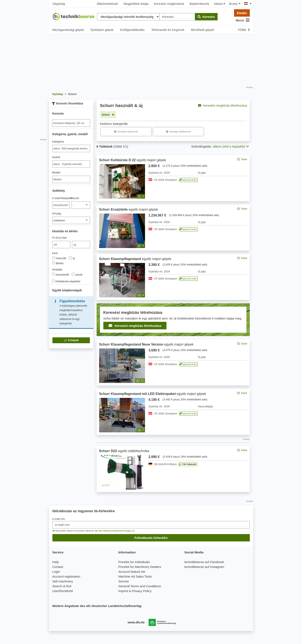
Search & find (62, 586)
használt (59, 258)
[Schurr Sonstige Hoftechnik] (126, 132)
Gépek (71, 340)
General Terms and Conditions (140, 586)
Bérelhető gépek (203, 30)
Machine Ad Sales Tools (135, 576)
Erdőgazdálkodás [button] (132, 30)
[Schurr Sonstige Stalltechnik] (178, 132)
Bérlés (58, 263)
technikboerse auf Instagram (204, 567)
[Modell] (71, 179)
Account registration (66, 576)
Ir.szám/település (61, 198)
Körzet (75, 198)
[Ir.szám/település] (61, 205)
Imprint (123, 591)
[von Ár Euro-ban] (61, 245)
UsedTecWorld (63, 591)
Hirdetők (57, 270)
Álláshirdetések (107, 4)
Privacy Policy (142, 591)
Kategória (58, 142)
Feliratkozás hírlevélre (151, 538)
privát (77, 274)
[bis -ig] (81, 245)
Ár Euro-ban (60, 238)
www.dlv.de (136, 622)
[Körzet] (81, 205)
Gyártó (56, 157)
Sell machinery (63, 581)
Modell (56, 172)
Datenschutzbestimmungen (117, 531)
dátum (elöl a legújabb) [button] (231, 146)
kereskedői (61, 274)
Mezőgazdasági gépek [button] (68, 30)
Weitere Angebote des (97, 606)
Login (56, 572)
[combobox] (71, 148)
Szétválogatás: (202, 146)
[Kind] (54, 258)
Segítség (59, 4)
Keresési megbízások (169, 4)
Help (56, 562)
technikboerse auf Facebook (204, 562)
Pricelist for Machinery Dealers (140, 567)
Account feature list (132, 572)
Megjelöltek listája (136, 4)
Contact (58, 567)
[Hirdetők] (54, 274)
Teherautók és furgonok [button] (168, 30)
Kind (55, 253)
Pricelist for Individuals (134, 562)
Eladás (242, 13)
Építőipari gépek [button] (102, 30)
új (72, 258)
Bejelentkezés (199, 4)
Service (124, 581)
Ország (57, 213)
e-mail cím (59, 519)
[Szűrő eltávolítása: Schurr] (108, 115)
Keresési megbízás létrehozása (222, 105)
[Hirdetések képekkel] (54, 281)
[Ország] (71, 220)
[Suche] (71, 123)
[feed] (173, 324)
